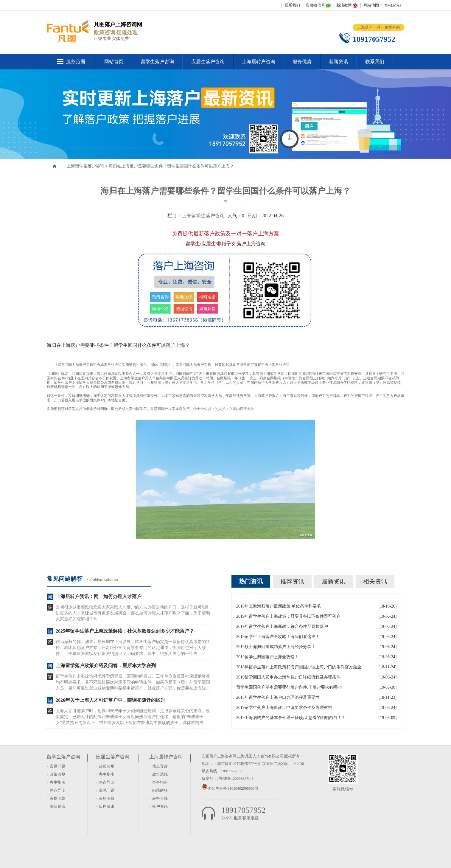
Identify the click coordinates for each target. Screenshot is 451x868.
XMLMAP (393, 5)
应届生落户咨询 (208, 62)
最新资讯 (334, 581)
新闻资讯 (338, 62)
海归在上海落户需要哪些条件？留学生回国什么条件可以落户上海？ (171, 166)
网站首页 (114, 62)
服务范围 (76, 62)
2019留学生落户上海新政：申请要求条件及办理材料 (284, 708)
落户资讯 (160, 806)
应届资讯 (107, 806)
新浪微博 (344, 5)
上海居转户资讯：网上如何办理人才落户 (99, 596)
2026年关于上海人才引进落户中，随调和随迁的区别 (111, 700)
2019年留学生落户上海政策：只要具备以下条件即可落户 (288, 616)
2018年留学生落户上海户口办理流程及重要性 (278, 697)
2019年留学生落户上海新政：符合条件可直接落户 (282, 626)
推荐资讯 (292, 581)
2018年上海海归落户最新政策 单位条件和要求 (279, 606)
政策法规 (57, 774)
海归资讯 (57, 806)
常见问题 (57, 766)
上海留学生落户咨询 (85, 166)
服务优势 (302, 62)
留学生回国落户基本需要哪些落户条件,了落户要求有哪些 (289, 687)
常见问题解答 (65, 579)
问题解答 (160, 790)
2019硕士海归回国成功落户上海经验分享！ (276, 647)
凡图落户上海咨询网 (219, 756)
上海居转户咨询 (259, 62)
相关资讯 (375, 581)
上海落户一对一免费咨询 (378, 27)
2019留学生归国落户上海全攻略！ (268, 657)
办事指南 (57, 782)
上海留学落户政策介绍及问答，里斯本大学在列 (106, 666)
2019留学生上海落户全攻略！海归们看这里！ (278, 637)
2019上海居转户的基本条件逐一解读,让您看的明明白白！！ (291, 718)
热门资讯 (251, 581)
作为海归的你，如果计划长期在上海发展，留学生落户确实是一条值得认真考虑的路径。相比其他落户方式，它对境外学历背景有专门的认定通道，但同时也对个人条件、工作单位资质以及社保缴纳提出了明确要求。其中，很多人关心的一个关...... (133, 648)
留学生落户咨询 (157, 62)
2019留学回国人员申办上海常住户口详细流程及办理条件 (288, 677)
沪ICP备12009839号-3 (235, 778)
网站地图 (371, 5)
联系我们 (292, 5)
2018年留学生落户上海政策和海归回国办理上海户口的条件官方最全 (299, 667)
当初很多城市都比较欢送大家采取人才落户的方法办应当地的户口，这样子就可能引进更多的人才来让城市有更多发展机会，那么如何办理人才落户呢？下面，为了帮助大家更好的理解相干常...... (133, 613)
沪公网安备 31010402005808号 (233, 788)
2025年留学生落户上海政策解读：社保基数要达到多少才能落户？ (125, 631)
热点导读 (57, 790)
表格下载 (57, 798)
